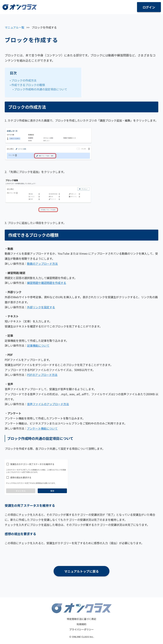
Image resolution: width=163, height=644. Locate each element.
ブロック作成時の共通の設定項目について (41, 89)
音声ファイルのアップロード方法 (48, 404)
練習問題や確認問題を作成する (47, 283)
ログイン (149, 7)
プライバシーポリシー (81, 629)
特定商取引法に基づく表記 (81, 619)
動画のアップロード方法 (42, 264)
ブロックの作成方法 (24, 80)
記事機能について (38, 345)
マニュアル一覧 (14, 27)
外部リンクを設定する (41, 307)
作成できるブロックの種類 (28, 85)
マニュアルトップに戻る (81, 571)
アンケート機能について (42, 428)
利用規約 (81, 624)
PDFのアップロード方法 (42, 375)
